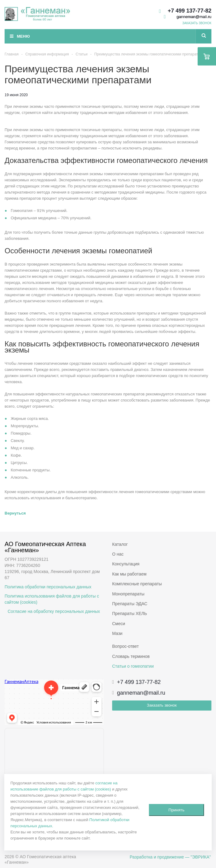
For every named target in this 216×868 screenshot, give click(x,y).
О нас (118, 554)
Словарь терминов (131, 656)
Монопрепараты (128, 594)
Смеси (119, 624)
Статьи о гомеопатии (133, 666)
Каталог (120, 544)
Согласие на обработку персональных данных (54, 611)
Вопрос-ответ (125, 646)
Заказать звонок (162, 705)
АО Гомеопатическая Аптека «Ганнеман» (46, 547)
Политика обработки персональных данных (48, 587)
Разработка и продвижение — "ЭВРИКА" (170, 857)
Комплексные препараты (137, 584)
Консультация (126, 564)
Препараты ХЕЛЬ (130, 613)
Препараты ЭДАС (130, 604)
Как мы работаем (129, 574)
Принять (176, 810)
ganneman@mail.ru (194, 17)
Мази (117, 633)
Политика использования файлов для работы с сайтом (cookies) (52, 599)
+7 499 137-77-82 (189, 11)
